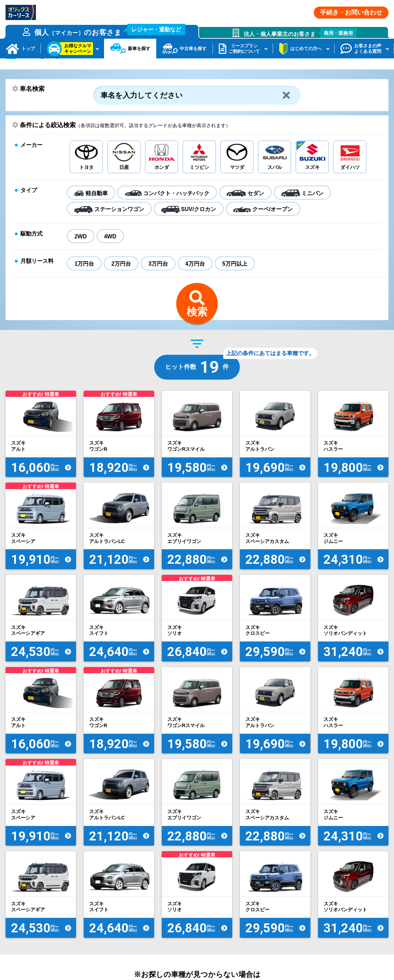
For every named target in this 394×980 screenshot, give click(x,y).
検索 (197, 331)
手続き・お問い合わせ (351, 12)
